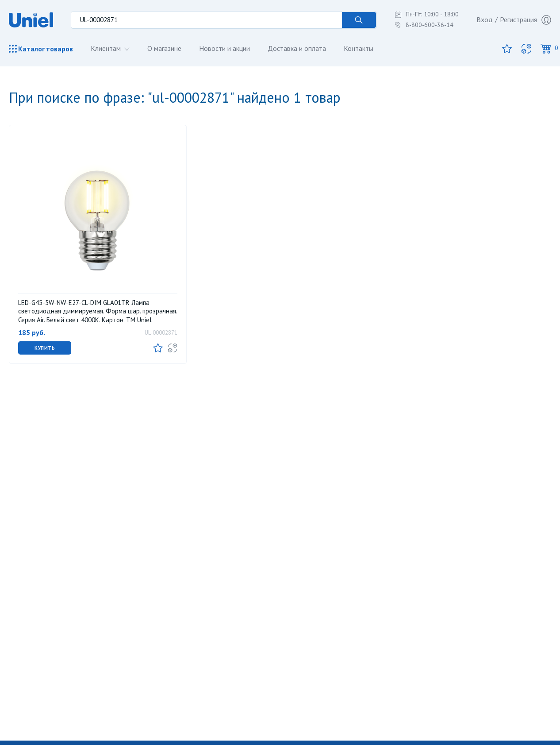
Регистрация (525, 20)
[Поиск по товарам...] (206, 20)
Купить (45, 348)
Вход (485, 19)
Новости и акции (224, 48)
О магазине (164, 48)
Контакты (359, 48)
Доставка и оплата (297, 48)
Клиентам (107, 48)
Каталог (41, 49)
